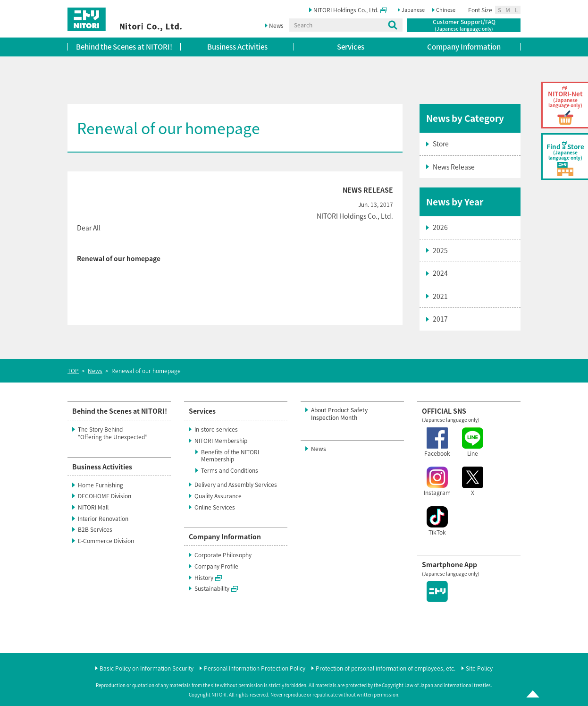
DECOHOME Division (105, 496)
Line (473, 442)
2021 (440, 296)
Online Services (215, 507)
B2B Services (95, 529)
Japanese (413, 10)
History (208, 578)
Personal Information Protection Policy (255, 669)
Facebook (437, 442)
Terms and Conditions (230, 470)
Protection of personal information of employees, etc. (386, 669)
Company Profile (216, 566)
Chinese (446, 10)
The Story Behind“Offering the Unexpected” (113, 433)
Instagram (437, 482)
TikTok (437, 521)
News (276, 26)
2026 (440, 227)
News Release (454, 167)
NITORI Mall (93, 507)
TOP (73, 371)
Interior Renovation (103, 519)
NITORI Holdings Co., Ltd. (350, 10)
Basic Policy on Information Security (147, 669)
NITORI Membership (221, 441)
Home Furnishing (101, 485)
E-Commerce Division (106, 541)
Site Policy (479, 669)
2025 (440, 250)
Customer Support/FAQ (464, 25)
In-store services (216, 429)
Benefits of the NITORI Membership (230, 456)
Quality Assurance (218, 496)
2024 (440, 273)
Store (441, 144)
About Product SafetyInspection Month (339, 414)
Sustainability (216, 588)
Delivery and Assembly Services (236, 485)
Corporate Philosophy (223, 555)
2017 (440, 319)
